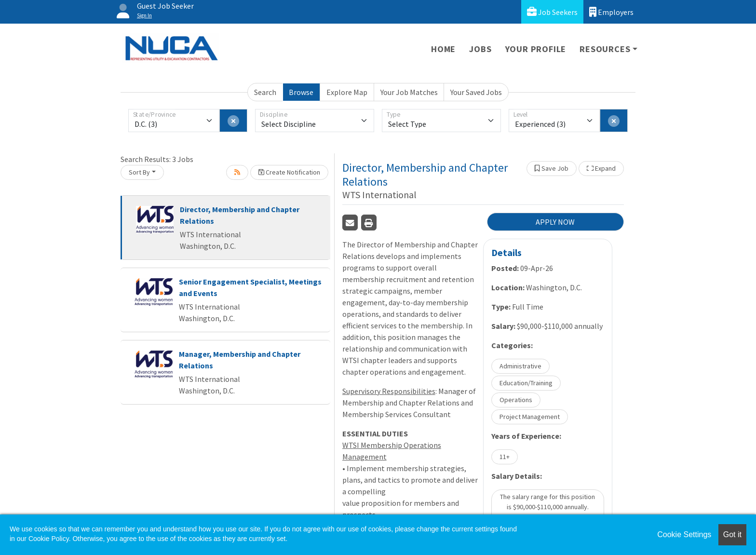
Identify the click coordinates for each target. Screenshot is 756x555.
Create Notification (289, 172)
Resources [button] (605, 49)
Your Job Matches (409, 92)
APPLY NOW (555, 222)
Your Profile (536, 49)
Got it (732, 535)
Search (265, 92)
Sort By (139, 172)
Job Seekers (552, 12)
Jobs (480, 49)
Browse (301, 92)
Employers (611, 12)
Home (443, 49)
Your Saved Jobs (476, 92)
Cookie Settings (684, 535)
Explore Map (347, 92)
